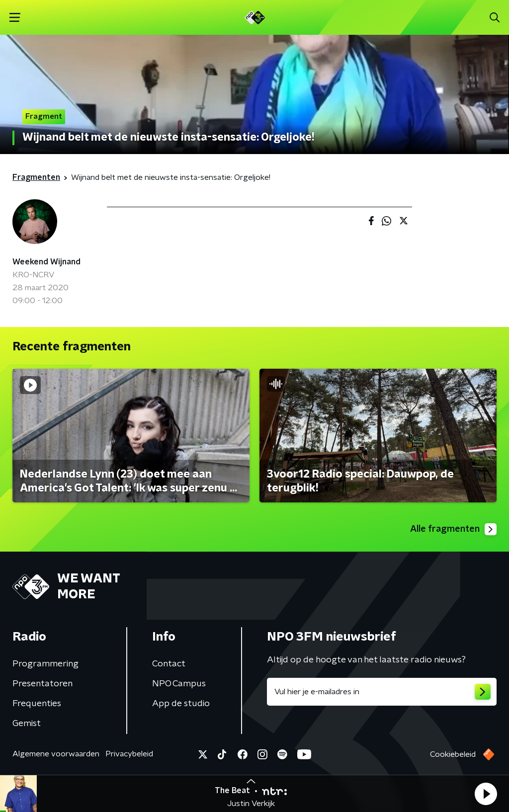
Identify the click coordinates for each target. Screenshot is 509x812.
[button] (486, 794)
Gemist (27, 724)
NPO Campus (179, 684)
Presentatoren (42, 684)
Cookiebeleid (453, 754)
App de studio (181, 704)
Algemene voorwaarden (56, 754)
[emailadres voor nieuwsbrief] (382, 692)
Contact (169, 664)
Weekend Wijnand (46, 262)
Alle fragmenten (453, 529)
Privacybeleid (129, 754)
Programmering (45, 664)
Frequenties (37, 704)
